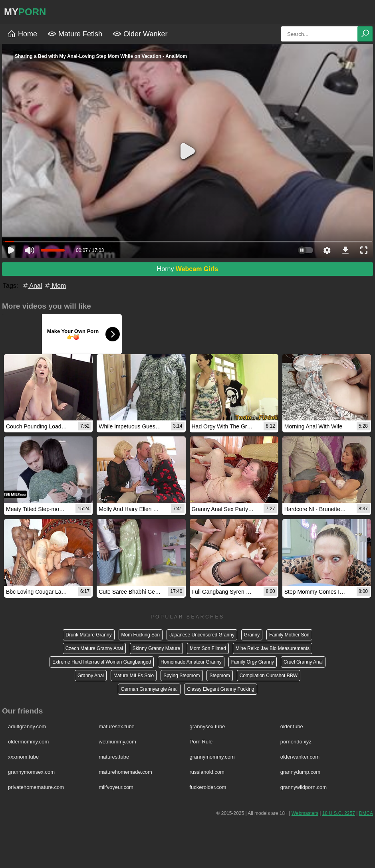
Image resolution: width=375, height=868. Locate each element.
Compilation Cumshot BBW (269, 676)
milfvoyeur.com (116, 787)
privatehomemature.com (36, 787)
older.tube (292, 726)
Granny (252, 635)
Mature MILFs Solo (134, 676)
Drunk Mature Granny (88, 635)
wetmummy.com (117, 742)
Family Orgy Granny (253, 662)
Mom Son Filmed (208, 648)
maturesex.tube (117, 726)
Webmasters (305, 813)
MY (25, 12)
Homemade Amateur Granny (191, 662)
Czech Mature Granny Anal (94, 648)
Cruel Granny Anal (303, 662)
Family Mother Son (289, 635)
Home (22, 34)
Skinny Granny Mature (156, 648)
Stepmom (219, 676)
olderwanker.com (300, 757)
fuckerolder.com (208, 787)
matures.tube (114, 757)
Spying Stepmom (182, 676)
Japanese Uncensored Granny (202, 635)
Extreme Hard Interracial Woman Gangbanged (102, 662)
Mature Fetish (75, 34)
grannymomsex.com (31, 772)
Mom (55, 286)
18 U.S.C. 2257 (339, 813)
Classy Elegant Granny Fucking (220, 689)
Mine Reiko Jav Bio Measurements (273, 648)
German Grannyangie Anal (149, 689)
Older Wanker (140, 34)
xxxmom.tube (23, 757)
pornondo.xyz (296, 742)
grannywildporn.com (304, 787)
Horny (188, 269)
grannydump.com (300, 772)
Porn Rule (201, 742)
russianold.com (207, 772)
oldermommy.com (28, 742)
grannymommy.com (212, 757)
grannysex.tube (207, 726)
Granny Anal (91, 676)
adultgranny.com (27, 726)
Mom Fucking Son (141, 635)
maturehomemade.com (125, 772)
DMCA (366, 813)
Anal (32, 286)
